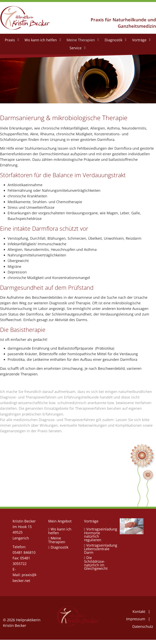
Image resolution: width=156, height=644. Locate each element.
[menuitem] (12, 40)
